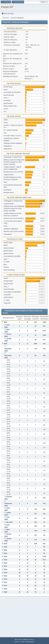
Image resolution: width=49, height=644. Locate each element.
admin (6, 89)
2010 (6, 589)
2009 (6, 592)
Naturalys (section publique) (13, 143)
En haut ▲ (31, 639)
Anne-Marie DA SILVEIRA (12, 92)
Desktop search (9, 192)
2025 (6, 344)
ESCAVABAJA (8, 297)
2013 (6, 579)
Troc (5, 133)
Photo (6, 123)
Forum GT (7, 7)
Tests (5, 182)
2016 (6, 569)
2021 (6, 553)
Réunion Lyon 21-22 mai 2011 (13, 172)
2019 (6, 560)
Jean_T (6, 98)
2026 (6, 322)
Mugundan (7, 303)
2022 (6, 550)
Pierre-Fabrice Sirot (10, 106)
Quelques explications (11, 229)
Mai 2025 (9, 522)
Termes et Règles (23, 639)
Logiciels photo (8, 175)
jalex (5, 264)
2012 (6, 582)
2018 (6, 563)
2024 (6, 544)
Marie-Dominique (9, 270)
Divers (6, 120)
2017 (6, 566)
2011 (6, 586)
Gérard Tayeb (8, 87)
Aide (16, 639)
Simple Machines (30, 642)
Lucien (6, 109)
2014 (6, 576)
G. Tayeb (6, 262)
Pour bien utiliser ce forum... (13, 136)
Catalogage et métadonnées (13, 157)
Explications (8, 146)
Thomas (6, 267)
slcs (5, 112)
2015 (6, 573)
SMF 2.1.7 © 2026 (20, 642)
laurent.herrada (9, 95)
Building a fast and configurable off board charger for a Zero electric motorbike (14, 162)
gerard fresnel (8, 103)
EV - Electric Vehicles (11, 130)
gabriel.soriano (8, 253)
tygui (26, 69)
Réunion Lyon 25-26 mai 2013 (14, 231)
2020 (6, 557)
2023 (6, 547)
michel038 (7, 100)
